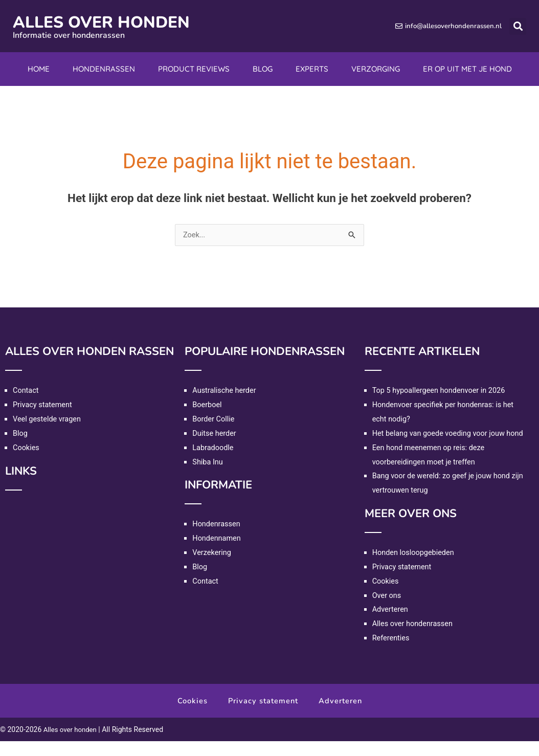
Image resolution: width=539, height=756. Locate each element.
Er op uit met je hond (467, 69)
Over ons (387, 610)
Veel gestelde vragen (48, 419)
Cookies (27, 448)
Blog (263, 69)
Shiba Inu (208, 462)
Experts (312, 69)
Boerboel (208, 405)
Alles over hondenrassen (414, 638)
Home (39, 69)
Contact (26, 391)
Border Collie (214, 419)
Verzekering (212, 553)
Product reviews (194, 69)
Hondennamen (217, 539)
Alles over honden (114, 22)
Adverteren (391, 624)
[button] (518, 26)
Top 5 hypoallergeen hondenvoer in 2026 (441, 391)
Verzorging (376, 69)
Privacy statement (43, 405)
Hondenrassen (104, 69)
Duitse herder (215, 434)
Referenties (392, 653)
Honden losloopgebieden (415, 567)
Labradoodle (214, 448)
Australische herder (225, 391)
